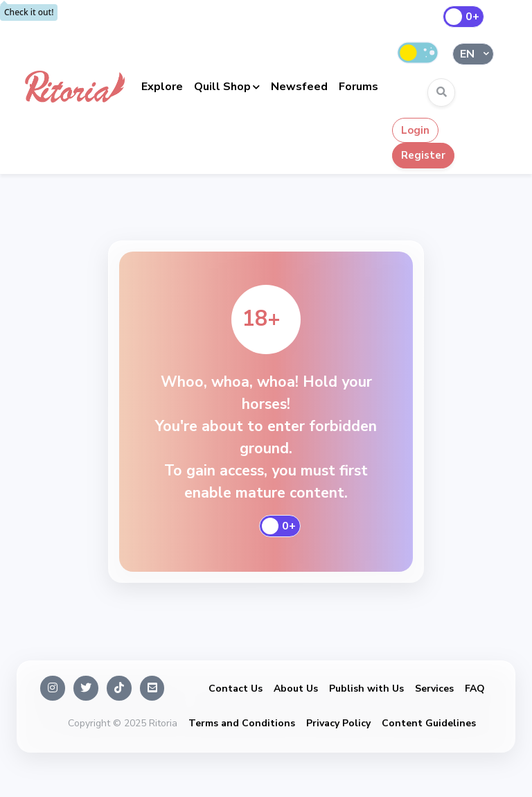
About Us (296, 689)
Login (415, 130)
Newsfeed (299, 87)
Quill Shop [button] (222, 87)
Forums (358, 87)
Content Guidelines (429, 723)
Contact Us (236, 689)
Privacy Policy (338, 723)
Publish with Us (366, 689)
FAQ (475, 689)
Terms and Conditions (242, 723)
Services (434, 689)
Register (423, 155)
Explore (162, 87)
